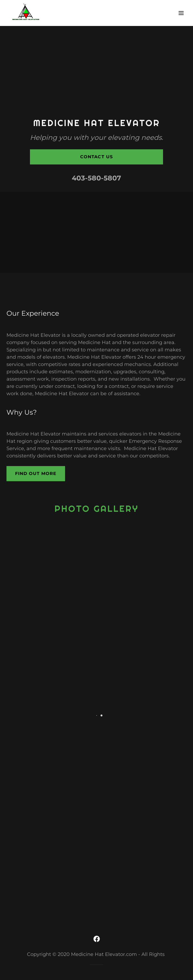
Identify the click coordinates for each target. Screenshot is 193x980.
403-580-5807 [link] (96, 178)
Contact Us (96, 157)
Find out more (36, 473)
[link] (26, 13)
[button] (181, 13)
